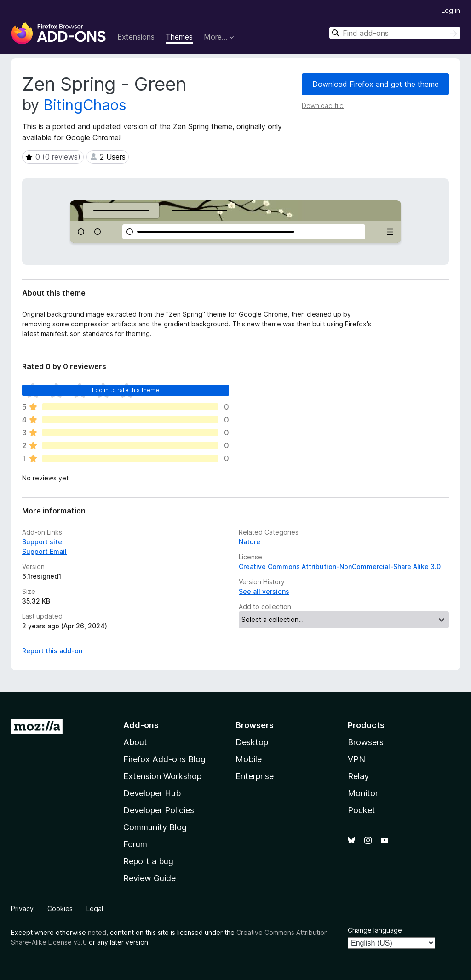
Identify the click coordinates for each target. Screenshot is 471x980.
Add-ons (141, 725)
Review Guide (149, 878)
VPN (356, 759)
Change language (375, 930)
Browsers (366, 742)
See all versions (264, 591)
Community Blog (155, 827)
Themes (179, 37)
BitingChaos (85, 105)
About (135, 742)
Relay (358, 776)
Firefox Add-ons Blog (164, 759)
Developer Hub (152, 793)
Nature (250, 542)
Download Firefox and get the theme (376, 84)
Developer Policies (159, 810)
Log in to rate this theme (126, 390)
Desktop (252, 742)
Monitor (363, 793)
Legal (95, 909)
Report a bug (148, 861)
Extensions (136, 37)
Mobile (249, 759)
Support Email (44, 551)
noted (97, 932)
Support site (42, 542)
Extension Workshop (162, 776)
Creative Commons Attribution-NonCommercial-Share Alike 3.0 (340, 567)
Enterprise (255, 776)
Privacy (22, 909)
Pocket (362, 810)
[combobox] (395, 33)
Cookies (60, 909)
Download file (323, 105)
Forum (135, 844)
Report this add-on (52, 651)
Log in (451, 10)
